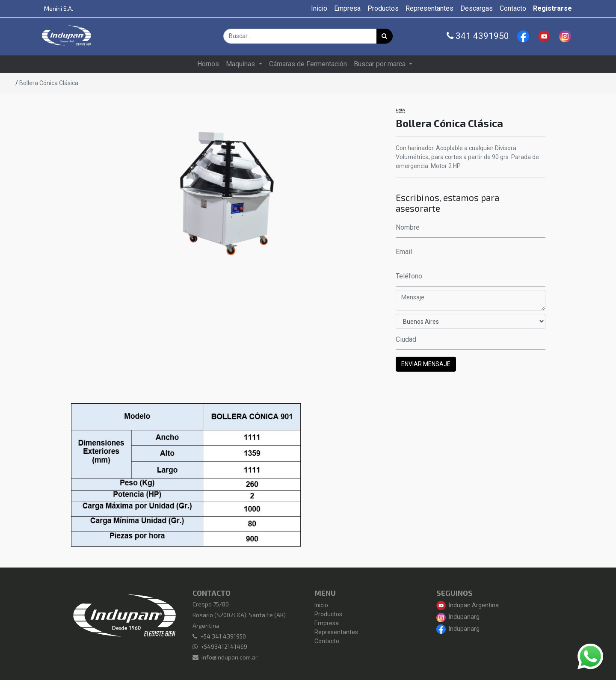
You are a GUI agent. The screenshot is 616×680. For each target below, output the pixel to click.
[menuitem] (319, 9)
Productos (328, 614)
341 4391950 (478, 36)
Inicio (321, 605)
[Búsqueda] (385, 36)
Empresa (327, 623)
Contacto (327, 641)
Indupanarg (458, 617)
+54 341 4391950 (223, 636)
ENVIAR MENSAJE (426, 364)
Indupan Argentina (468, 605)
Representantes (336, 632)
